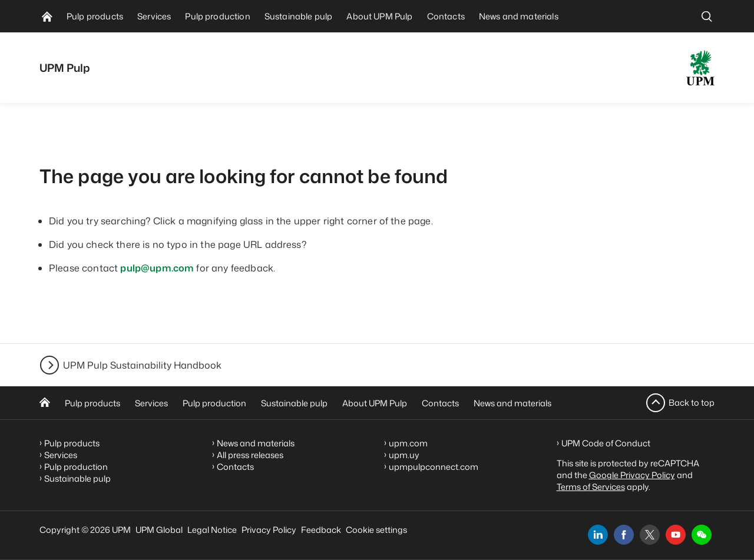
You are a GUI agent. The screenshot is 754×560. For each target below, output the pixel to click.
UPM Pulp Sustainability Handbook (142, 365)
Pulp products (92, 403)
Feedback (321, 530)
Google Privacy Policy (632, 475)
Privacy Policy (269, 530)
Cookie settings (376, 530)
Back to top (692, 402)
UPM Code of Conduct (606, 443)
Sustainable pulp (294, 403)
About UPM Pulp (375, 403)
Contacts (440, 403)
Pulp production (214, 403)
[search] (707, 16)
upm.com (408, 443)
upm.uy (404, 455)
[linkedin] (598, 535)
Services (151, 403)
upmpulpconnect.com (434, 467)
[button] (702, 535)
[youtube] (676, 535)
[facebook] (624, 535)
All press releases (250, 455)
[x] (650, 535)
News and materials (512, 403)
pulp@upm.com (157, 268)
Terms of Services (591, 487)
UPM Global (159, 530)
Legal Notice (212, 530)
